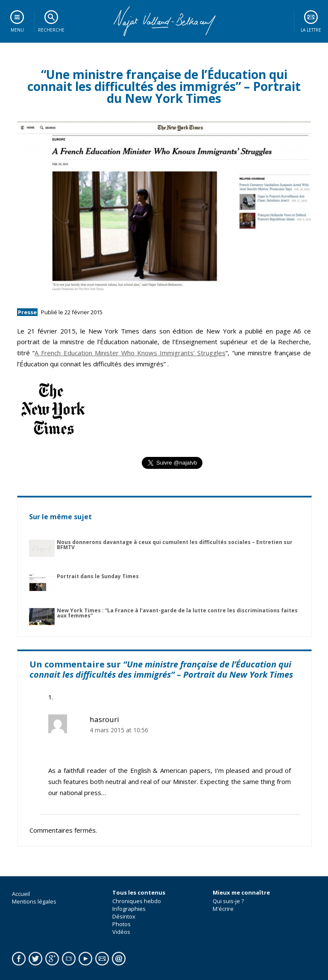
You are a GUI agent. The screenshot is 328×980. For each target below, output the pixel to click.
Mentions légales (34, 901)
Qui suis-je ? (228, 901)
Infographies (129, 909)
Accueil (21, 894)
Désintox (124, 916)
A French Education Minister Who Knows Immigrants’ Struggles (130, 353)
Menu (17, 30)
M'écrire (223, 909)
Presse (27, 312)
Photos (122, 924)
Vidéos (121, 932)
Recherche (51, 30)
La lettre (311, 30)
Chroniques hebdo (137, 901)
